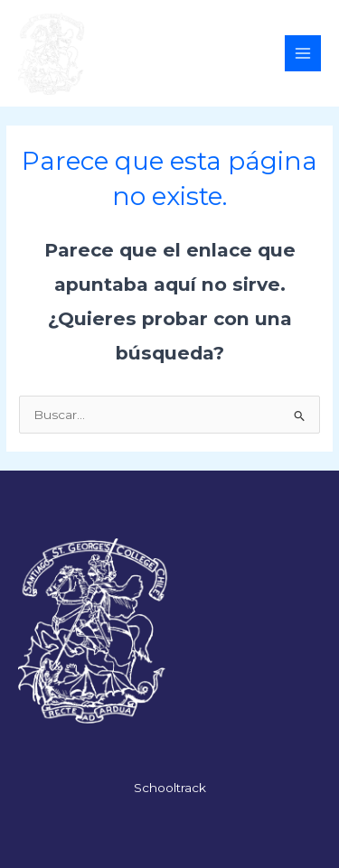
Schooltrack (170, 788)
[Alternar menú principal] (303, 54)
